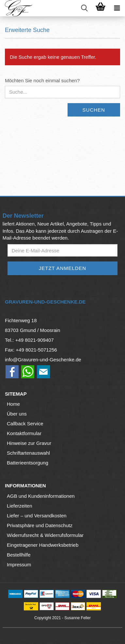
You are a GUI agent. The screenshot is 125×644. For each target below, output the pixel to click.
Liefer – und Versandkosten (37, 516)
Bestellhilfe (19, 555)
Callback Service (25, 424)
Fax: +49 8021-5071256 (31, 350)
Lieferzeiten (20, 506)
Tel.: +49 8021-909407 (29, 340)
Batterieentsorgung (28, 463)
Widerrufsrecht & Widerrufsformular (45, 535)
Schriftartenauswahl (28, 453)
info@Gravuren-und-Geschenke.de (43, 360)
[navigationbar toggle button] (117, 8)
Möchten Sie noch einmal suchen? (42, 80)
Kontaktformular (24, 433)
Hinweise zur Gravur (29, 443)
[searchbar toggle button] (84, 8)
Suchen (94, 110)
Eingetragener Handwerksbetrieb (43, 545)
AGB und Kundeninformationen (41, 496)
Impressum (19, 565)
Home (13, 404)
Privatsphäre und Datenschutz (40, 525)
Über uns (17, 414)
